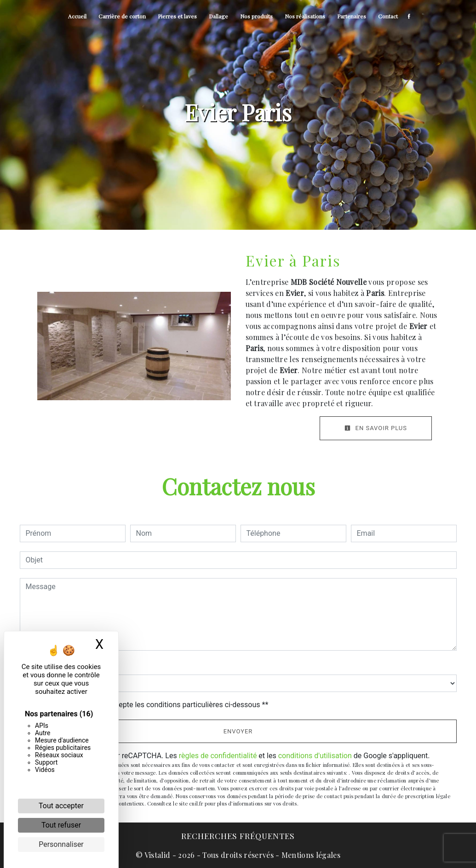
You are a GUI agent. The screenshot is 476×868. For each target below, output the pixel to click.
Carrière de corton (122, 16)
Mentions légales (310, 855)
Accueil (77, 16)
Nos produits (256, 16)
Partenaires (352, 16)
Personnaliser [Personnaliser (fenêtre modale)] (61, 844)
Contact (388, 16)
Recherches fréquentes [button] (238, 836)
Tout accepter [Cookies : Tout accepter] (61, 806)
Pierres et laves (177, 16)
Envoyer (238, 731)
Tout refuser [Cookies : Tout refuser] (61, 825)
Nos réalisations (305, 16)
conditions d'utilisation (315, 756)
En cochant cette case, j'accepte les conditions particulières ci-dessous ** (149, 705)
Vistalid (158, 855)
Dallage (218, 16)
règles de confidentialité (218, 756)
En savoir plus (376, 428)
